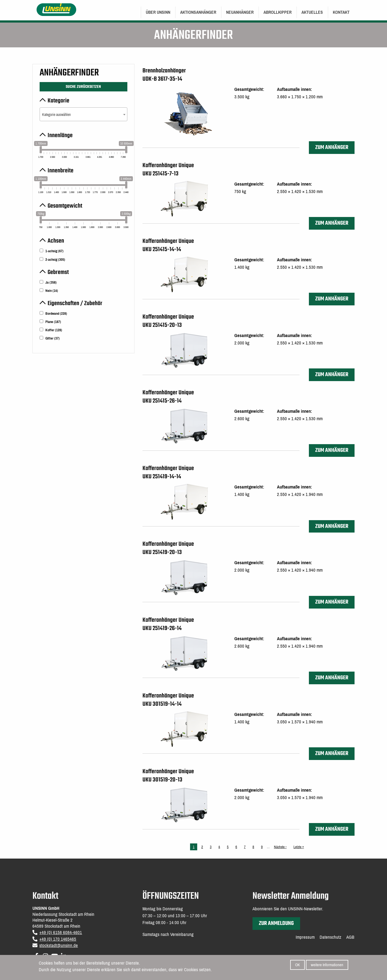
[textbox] (83, 115)
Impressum (305, 937)
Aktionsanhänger (198, 12)
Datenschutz (330, 937)
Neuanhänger (240, 12)
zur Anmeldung (276, 923)
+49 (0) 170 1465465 (58, 939)
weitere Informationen (327, 965)
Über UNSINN (158, 12)
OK (297, 965)
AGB (350, 937)
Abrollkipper (278, 12)
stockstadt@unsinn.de (59, 945)
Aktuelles (312, 12)
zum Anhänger (332, 147)
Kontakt (341, 12)
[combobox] (83, 114)
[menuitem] (158, 12)
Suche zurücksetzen (83, 87)
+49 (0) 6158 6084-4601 (61, 933)
